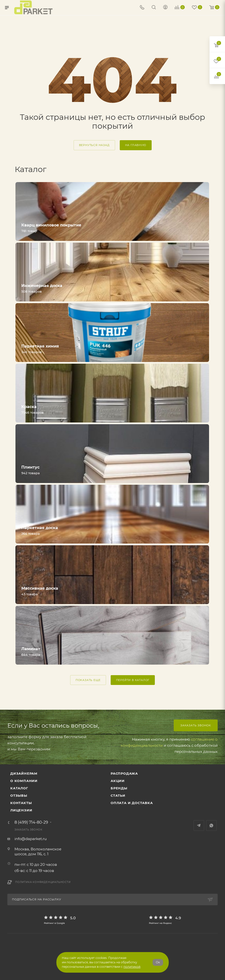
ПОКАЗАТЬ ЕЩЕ (88, 680)
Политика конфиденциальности (43, 882)
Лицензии (21, 810)
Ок (158, 962)
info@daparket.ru (31, 839)
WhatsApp (211, 825)
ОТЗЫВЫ (19, 795)
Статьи (118, 795)
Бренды (119, 788)
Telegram (199, 825)
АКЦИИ (118, 781)
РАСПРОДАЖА (124, 773)
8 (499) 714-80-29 (31, 822)
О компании (24, 781)
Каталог (19, 788)
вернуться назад (94, 145)
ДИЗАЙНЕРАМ (24, 773)
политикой (132, 967)
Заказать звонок (196, 725)
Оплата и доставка (132, 803)
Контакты (21, 803)
